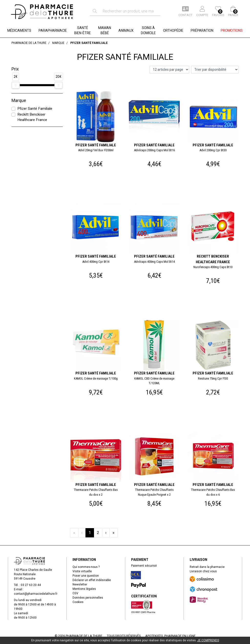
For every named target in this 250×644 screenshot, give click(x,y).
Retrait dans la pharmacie (207, 567)
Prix (15, 69)
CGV (75, 593)
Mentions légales (84, 589)
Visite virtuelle (82, 571)
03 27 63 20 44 (31, 585)
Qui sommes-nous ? (86, 567)
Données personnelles (88, 598)
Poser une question (86, 576)
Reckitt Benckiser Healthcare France (32, 117)
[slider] (16, 85)
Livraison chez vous (203, 571)
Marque (19, 101)
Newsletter (80, 584)
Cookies (78, 602)
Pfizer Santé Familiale (35, 109)
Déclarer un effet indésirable (92, 580)
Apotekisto (170, 636)
